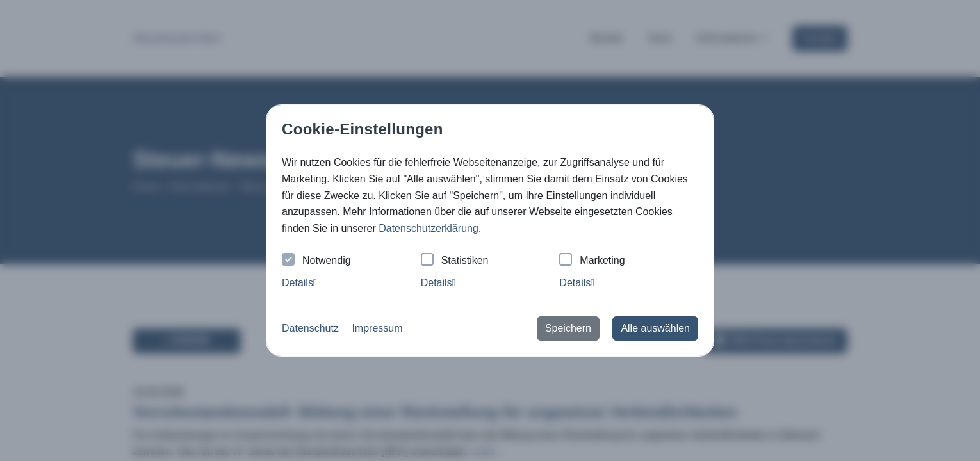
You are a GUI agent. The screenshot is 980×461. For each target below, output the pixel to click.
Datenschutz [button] (310, 328)
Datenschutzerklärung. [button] (430, 228)
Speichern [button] (568, 328)
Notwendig (316, 261)
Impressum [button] (377, 328)
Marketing (592, 261)
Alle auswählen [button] (655, 328)
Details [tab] (299, 283)
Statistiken (455, 261)
